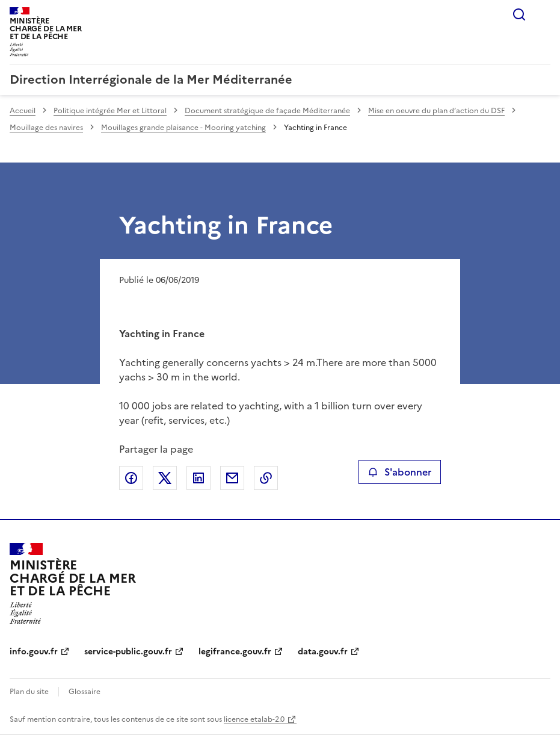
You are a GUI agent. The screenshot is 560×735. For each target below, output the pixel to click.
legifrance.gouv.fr (235, 652)
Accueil (23, 111)
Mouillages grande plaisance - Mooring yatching (183, 128)
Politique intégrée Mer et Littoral (110, 111)
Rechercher (519, 14)
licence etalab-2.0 (254, 719)
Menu (543, 14)
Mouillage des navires (46, 128)
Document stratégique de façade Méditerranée (267, 111)
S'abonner (400, 472)
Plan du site (29, 692)
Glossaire (85, 692)
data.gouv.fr (323, 652)
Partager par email (232, 478)
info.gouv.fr (34, 652)
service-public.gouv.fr (128, 652)
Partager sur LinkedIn (198, 478)
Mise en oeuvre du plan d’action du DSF (436, 111)
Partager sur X (165, 478)
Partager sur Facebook (131, 478)
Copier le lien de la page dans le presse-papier (266, 478)
